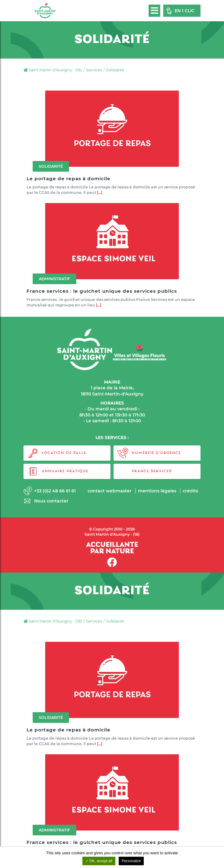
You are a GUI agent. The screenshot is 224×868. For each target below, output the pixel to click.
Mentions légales (157, 491)
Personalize (131, 861)
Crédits (190, 491)
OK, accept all (99, 861)
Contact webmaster (110, 491)
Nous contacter (51, 501)
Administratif (54, 281)
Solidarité (51, 166)
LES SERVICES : (112, 438)
